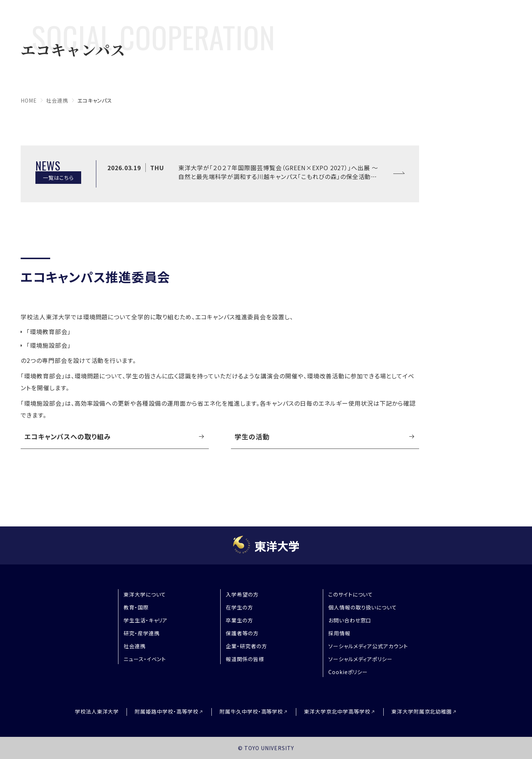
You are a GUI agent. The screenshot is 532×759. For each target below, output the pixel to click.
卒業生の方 (239, 620)
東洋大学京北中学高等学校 (337, 712)
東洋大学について (145, 594)
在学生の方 (239, 607)
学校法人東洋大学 (97, 711)
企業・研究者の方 (246, 646)
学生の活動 (252, 436)
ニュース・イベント (145, 659)
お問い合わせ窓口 (350, 620)
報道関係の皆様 (245, 659)
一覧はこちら (58, 177)
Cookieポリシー (348, 672)
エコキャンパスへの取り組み (68, 436)
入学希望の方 (242, 594)
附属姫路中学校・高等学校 (167, 712)
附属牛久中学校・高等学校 (251, 712)
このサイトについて (351, 594)
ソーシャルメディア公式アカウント (368, 646)
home (29, 100)
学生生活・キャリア (146, 620)
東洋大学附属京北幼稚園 (422, 712)
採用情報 (339, 633)
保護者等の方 (242, 633)
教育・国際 (136, 607)
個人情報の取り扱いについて (363, 607)
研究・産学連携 (142, 633)
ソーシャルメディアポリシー (360, 659)
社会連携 (57, 100)
